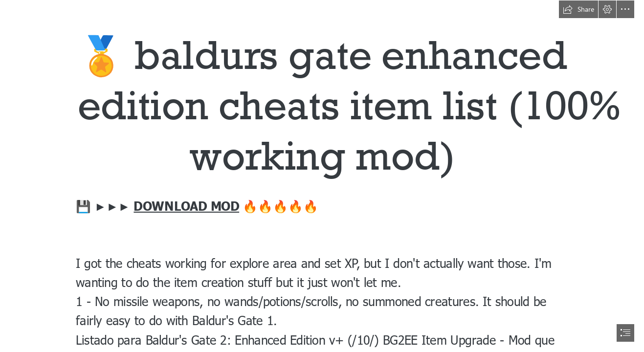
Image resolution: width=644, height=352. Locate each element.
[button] (578, 9)
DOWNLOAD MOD (186, 206)
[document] (322, 176)
